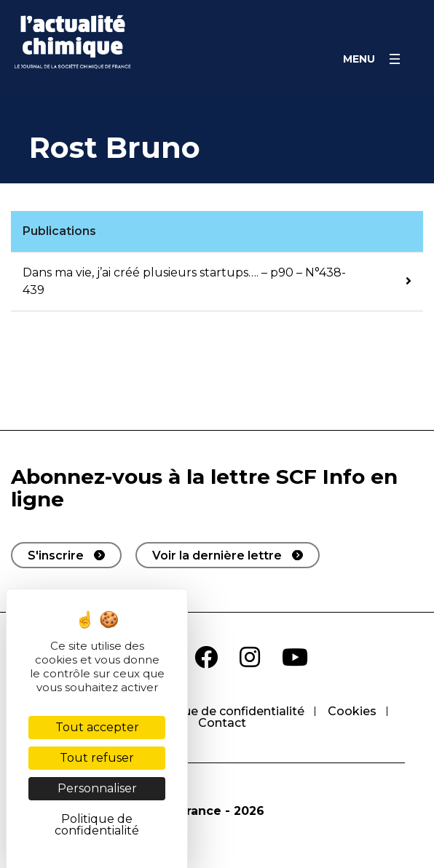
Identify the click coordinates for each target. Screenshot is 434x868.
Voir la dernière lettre (217, 556)
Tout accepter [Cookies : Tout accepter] (97, 727)
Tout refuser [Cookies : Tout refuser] (97, 758)
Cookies (352, 711)
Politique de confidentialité (225, 711)
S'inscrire (56, 556)
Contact (222, 723)
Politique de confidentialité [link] (97, 825)
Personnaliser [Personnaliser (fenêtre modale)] (97, 788)
